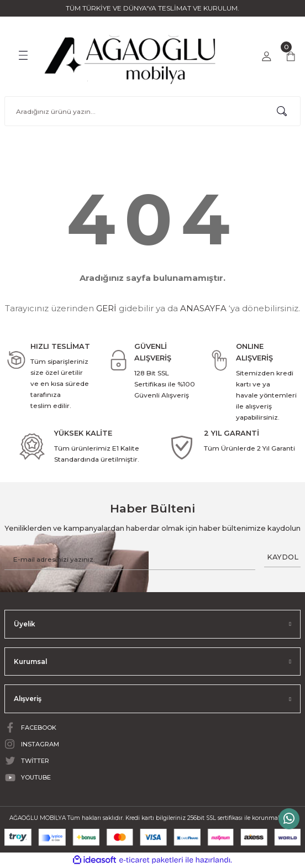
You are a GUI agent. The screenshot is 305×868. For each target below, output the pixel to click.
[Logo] (131, 56)
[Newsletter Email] (130, 560)
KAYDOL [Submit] (283, 557)
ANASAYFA (203, 308)
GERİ (106, 308)
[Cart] (291, 56)
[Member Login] (266, 56)
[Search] (152, 111)
